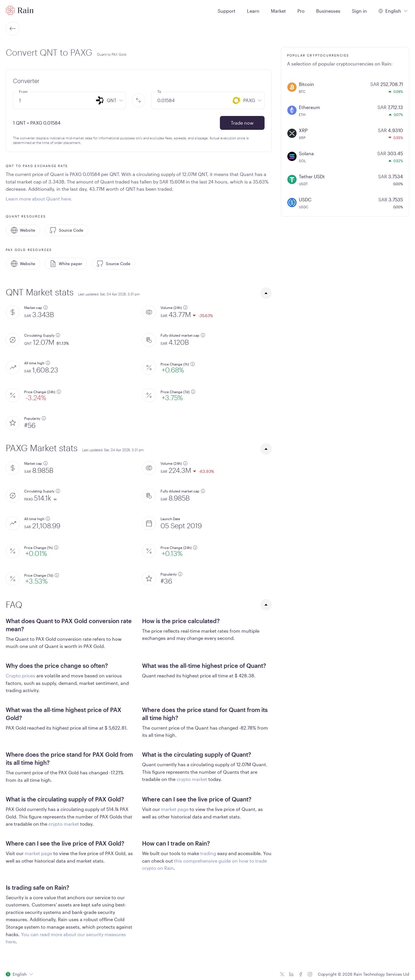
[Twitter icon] (282, 974)
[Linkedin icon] (291, 974)
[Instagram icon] (310, 974)
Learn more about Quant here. (39, 199)
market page (175, 809)
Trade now (242, 123)
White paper (66, 264)
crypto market (192, 779)
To (159, 91)
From (23, 91)
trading (208, 853)
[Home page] (20, 10)
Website (23, 230)
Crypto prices (20, 675)
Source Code (66, 230)
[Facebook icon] (301, 974)
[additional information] (46, 308)
